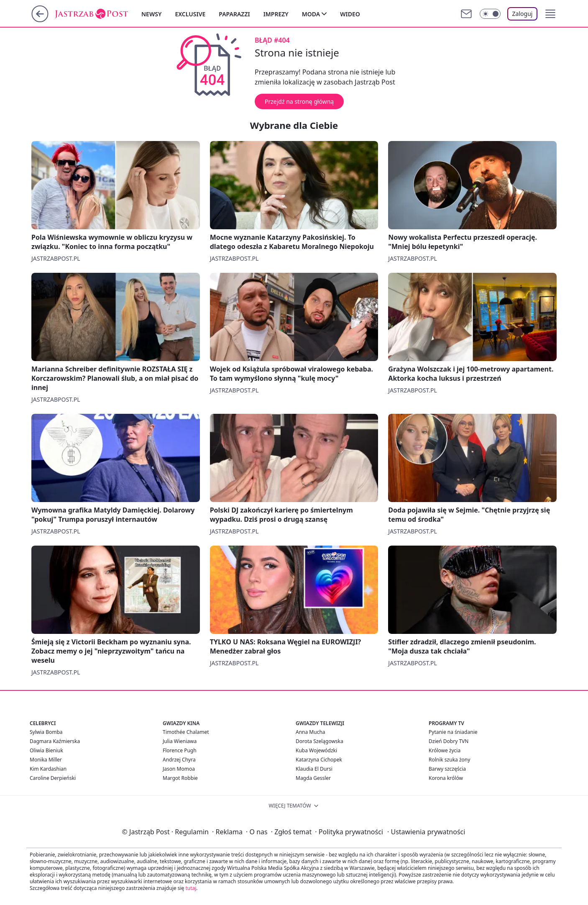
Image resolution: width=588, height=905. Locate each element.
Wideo (350, 14)
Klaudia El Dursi (314, 769)
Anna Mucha (311, 732)
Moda (311, 14)
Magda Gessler (313, 778)
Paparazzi (234, 14)
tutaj (191, 888)
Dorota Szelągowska (320, 741)
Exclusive (190, 14)
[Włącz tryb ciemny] (490, 14)
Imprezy (276, 14)
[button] (550, 14)
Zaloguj (523, 14)
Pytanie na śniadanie (453, 732)
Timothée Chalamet (186, 732)
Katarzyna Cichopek (319, 760)
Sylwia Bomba (46, 732)
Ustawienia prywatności (426, 832)
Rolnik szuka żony (449, 760)
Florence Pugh (180, 750)
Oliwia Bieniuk (46, 750)
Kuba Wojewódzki (316, 750)
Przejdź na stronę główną (299, 101)
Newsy (151, 14)
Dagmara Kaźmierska (55, 741)
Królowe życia (445, 750)
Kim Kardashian (48, 769)
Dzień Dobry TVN (449, 741)
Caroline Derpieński (53, 778)
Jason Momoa (179, 769)
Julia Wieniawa (180, 741)
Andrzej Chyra (179, 760)
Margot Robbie (180, 778)
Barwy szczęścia (447, 769)
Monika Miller (46, 760)
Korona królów (446, 778)
